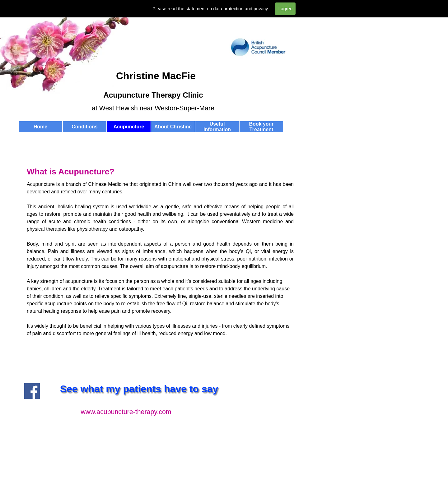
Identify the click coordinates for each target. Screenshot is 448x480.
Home (40, 127)
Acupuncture (129, 127)
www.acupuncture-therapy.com (126, 412)
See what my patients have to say (139, 389)
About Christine (173, 127)
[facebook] (32, 391)
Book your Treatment (261, 127)
